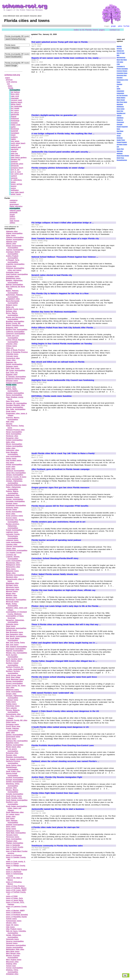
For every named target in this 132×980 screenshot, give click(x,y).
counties (13, 202)
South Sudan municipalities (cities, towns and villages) (17, 808)
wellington (15, 190)
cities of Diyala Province (15, 350)
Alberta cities (11, 244)
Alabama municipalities (15, 237)
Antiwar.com (120, 51)
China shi (10, 348)
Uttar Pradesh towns (14, 929)
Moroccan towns (12, 602)
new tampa (15, 141)
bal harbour (15, 92)
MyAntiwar (120, 104)
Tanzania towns (12, 835)
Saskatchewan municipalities (12, 768)
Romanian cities (12, 753)
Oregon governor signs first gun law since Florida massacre (60, 488)
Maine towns (11, 569)
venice (13, 188)
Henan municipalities (14, 432)
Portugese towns (12, 724)
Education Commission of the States (122, 80)
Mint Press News (122, 102)
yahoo (120, 26)
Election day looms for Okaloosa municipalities (54, 312)
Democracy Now (122, 76)
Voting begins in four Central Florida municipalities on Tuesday (62, 344)
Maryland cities (12, 577)
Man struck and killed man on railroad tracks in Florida (58, 362)
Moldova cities (12, 595)
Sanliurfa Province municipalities (13, 762)
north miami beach (18, 143)
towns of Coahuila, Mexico (16, 888)
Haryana (9, 424)
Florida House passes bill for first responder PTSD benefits (60, 506)
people (12, 215)
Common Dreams (122, 71)
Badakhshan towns (13, 278)
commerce (14, 200)
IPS (118, 87)
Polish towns (11, 722)
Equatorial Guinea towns (15, 379)
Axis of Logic (121, 53)
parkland (14, 162)
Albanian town (12, 242)
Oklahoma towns (12, 690)
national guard (15, 211)
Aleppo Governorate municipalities (14, 247)
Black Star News (122, 60)
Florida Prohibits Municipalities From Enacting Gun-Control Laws (63, 745)
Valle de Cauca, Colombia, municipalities (16, 932)
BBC (118, 55)
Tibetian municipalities (15, 843)
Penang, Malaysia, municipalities (13, 711)
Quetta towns (11, 739)
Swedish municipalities (15, 825)
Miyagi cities (11, 594)
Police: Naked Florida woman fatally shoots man (55, 574)
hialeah (14, 117)
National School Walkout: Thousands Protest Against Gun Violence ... (65, 257)
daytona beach (17, 102)
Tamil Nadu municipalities (16, 833)
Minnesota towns (13, 587)
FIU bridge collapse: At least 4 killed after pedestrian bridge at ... (63, 223)
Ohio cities (10, 688)
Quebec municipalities (14, 735)
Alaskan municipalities (15, 240)
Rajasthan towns (12, 743)
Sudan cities (11, 817)
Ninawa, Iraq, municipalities (17, 653)
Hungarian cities (12, 438)
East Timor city (12, 373)
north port (15, 145)
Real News (120, 131)
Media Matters (121, 98)
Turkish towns (11, 919)
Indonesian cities (13, 450)
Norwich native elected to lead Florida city (52, 275)
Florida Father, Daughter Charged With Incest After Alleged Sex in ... (64, 661)
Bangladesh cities (13, 299)
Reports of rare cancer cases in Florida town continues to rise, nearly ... (66, 58)
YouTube (126, 26)
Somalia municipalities (15, 794)
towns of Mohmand (13, 913)
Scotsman (120, 138)
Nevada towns (11, 630)
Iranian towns (11, 459)
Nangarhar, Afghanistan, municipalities (15, 621)
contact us (115, 30)
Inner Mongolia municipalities (12, 453)
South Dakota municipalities (17, 800)
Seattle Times (121, 140)
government (14, 204)
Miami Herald (121, 100)
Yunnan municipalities (14, 968)
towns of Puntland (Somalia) (17, 915)
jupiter (13, 127)
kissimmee (15, 129)
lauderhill (14, 131)
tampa (13, 182)
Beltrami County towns (15, 309)
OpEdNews (120, 118)
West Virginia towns (14, 960)
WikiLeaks (120, 151)
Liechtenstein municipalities (17, 550)
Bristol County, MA (13, 323)
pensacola (15, 166)
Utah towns (10, 927)
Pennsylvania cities (13, 714)
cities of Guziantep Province (17, 352)
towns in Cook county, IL (16, 862)
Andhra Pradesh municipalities (12, 257)
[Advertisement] (53, 92)
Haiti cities (10, 422)
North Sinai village (13, 677)
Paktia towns (11, 702)
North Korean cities (14, 675)
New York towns (12, 645)
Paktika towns (11, 704)
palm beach (15, 155)
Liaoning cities (12, 544)
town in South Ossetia (15, 847)
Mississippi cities (13, 589)
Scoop (118, 136)
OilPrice (119, 116)
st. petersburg (16, 180)
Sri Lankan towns (13, 814)
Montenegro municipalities (16, 600)
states (10, 86)
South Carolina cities (14, 798)
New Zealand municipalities (17, 647)
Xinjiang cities (11, 964)
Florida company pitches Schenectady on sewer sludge (58, 168)
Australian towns (12, 272)
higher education (16, 206)
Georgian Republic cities (15, 405)
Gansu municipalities (14, 395)
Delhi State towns (13, 368)
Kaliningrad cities (13, 495)
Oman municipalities (14, 692)
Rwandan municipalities (15, 757)
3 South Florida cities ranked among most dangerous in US (60, 727)
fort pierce (15, 113)
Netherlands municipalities (16, 628)
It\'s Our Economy (122, 96)
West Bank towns (13, 952)
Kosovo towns (12, 518)
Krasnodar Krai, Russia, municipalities (15, 521)
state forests (14, 221)
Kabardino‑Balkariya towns (16, 485)
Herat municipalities (14, 434)
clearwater (15, 98)
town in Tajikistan (13, 849)
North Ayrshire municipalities (12, 656)
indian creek (16, 125)
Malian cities (11, 573)
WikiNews (120, 154)
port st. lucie (16, 172)
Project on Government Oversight (120, 122)
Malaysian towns (12, 571)
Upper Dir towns (12, 925)
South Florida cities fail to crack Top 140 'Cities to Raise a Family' (63, 453)
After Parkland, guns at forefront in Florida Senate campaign (60, 469)
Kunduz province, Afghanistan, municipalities (13, 526)
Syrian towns (11, 829)
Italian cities (11, 469)
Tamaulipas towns (13, 831)
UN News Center (122, 145)
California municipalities (15, 332)
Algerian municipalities (15, 250)
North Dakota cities (13, 661)
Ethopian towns (12, 381)
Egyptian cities (12, 375)
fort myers (15, 110)
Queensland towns (13, 737)
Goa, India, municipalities (16, 409)
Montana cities (12, 598)
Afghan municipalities (14, 233)
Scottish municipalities (15, 778)
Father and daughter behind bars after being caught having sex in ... (64, 643)
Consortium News (122, 73)
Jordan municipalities (14, 479)
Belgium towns (12, 305)
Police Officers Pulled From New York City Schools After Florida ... (63, 328)
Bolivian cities (11, 311)
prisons (12, 219)
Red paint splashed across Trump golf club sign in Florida (60, 42)
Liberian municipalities (15, 546)
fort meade (15, 108)
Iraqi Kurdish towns (14, 460)
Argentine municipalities (15, 264)
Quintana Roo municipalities (17, 741)
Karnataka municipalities (15, 501)
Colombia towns (12, 354)
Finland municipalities (14, 383)
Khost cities (11, 514)
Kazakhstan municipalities (16, 505)
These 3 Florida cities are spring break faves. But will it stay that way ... (66, 624)
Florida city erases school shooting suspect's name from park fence (64, 677)
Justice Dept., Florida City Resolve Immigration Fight (57, 777)
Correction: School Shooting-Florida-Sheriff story (55, 558)
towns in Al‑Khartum (14, 855)
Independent (120, 91)
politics (12, 217)
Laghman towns (12, 532)
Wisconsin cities (12, 962)
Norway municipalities (14, 681)
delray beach (16, 104)
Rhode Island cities (13, 747)
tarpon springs (17, 184)
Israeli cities (11, 467)
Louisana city (11, 555)
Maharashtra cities (13, 567)
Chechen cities (12, 344)
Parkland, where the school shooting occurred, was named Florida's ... (65, 761)
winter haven (16, 194)
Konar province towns (14, 516)
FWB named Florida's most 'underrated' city (52, 693)
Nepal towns (11, 626)
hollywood (15, 119)
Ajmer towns (11, 235)
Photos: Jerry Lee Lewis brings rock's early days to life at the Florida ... (66, 606)
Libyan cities (11, 549)
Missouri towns (12, 591)
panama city (16, 160)
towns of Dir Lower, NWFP (16, 890)
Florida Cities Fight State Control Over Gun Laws (55, 793)
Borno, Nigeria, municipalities (12, 314)
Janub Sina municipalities (16, 473)
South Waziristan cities (15, 812)
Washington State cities (15, 949)
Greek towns (11, 411)
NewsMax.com (121, 113)
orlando (14, 151)
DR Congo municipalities (16, 370)
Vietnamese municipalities (16, 945)
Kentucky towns (12, 508)
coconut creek (16, 100)
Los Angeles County (14, 553)
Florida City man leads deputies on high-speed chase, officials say (63, 590)
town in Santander (13, 845)
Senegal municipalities (15, 780)
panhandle (14, 213)
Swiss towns (11, 827)
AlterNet (119, 47)
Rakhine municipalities (15, 745)
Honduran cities (12, 436)
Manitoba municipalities (15, 575)
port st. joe (15, 170)
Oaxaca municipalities (14, 684)
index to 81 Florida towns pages (89, 30)
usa (8, 84)
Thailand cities (12, 841)
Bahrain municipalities (15, 285)
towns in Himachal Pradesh (17, 870)
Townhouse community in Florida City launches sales (57, 846)
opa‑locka (15, 149)
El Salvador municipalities (16, 377)
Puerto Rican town (13, 726)
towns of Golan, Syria (14, 898)
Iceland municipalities (14, 440)
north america (12, 82)
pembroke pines (17, 164)
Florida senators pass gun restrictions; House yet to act (58, 522)
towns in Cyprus (12, 864)
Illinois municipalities (14, 444)
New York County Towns (15, 643)
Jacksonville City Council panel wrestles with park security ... (61, 152)
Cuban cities (11, 360)
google (113, 26)
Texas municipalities (14, 839)
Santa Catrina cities (14, 765)
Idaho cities (10, 442)
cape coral (15, 96)
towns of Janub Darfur (15, 900)
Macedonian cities (13, 563)
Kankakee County (13, 497)
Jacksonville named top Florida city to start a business (58, 809)
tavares (14, 186)
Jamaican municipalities (15, 471)
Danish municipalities (14, 364)
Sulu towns (10, 819)
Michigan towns (12, 585)
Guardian (119, 84)
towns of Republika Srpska (16, 917)
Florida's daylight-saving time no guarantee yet (54, 115)
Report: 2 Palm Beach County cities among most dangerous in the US (65, 711)
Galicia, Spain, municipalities (12, 390)
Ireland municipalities (14, 465)
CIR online (120, 62)
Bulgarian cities (12, 328)
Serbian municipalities (14, 782)
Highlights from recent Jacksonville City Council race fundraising (63, 380)
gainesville (15, 115)
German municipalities (15, 407)
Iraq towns (10, 463)
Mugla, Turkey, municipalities (12, 605)
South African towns (14, 796)
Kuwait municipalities (14, 530)
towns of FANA (12, 896)
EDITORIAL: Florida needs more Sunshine (52, 396)
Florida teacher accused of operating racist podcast (56, 540)
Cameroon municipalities (15, 334)
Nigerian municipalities (15, 651)
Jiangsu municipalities (15, 475)
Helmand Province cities (15, 430)
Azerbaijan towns (13, 276)
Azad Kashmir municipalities (17, 274)
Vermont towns (12, 943)
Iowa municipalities (13, 456)
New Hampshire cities (14, 634)
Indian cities (11, 448)
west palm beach (17, 192)
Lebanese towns (12, 540)
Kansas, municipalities (15, 499)
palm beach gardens (19, 158)
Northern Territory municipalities (13, 672)
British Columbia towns (15, 325)
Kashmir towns (12, 504)
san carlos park (17, 174)
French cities (11, 387)
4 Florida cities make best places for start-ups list (55, 827)
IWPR (118, 89)
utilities (12, 223)
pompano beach (17, 168)
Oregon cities (11, 694)
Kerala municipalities (14, 512)
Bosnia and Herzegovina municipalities (15, 318)
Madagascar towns (13, 565)
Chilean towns (11, 346)
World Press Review (123, 156)
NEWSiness (120, 107)
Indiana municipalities (14, 446)
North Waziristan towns (15, 679)
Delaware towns (12, 366)
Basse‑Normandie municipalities (13, 302)
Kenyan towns (11, 510)
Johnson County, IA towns (16, 477)
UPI (118, 147)
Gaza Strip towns (13, 401)
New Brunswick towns (15, 632)
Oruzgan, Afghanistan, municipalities (14, 697)
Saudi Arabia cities (13, 771)
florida (11, 88)
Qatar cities (10, 733)
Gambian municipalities (15, 393)
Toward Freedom (122, 142)
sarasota (14, 178)
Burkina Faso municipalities (17, 330)
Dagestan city (11, 362)
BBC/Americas (121, 58)
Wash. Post (120, 149)
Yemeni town (11, 966)
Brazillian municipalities (15, 321)
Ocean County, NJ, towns (16, 686)
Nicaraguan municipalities (16, 649)
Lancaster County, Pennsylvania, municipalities (13, 536)
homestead (15, 121)
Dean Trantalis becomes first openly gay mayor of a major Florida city (65, 239)
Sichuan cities (11, 788)
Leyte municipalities (14, 542)
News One (120, 111)
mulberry (14, 137)
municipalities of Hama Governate (15, 617)
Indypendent (120, 93)
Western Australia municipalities (13, 957)
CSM (118, 64)
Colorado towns (12, 356)
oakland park (16, 147)
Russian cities (11, 755)
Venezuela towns (12, 939)
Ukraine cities (11, 923)
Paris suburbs (11, 708)
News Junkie (120, 109)
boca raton (15, 94)
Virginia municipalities (14, 947)
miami (13, 135)
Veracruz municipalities (15, 941)
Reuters (119, 133)
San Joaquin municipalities (16, 759)
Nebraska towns (12, 624)
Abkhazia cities (12, 231)
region (8, 78)
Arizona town (11, 266)
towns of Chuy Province (15, 886)
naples (13, 139)
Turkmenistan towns (14, 921)
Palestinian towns (13, 706)
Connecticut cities (13, 358)
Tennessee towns (13, 837)
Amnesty (119, 49)
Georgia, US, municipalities (16, 403)
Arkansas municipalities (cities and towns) (15, 269)
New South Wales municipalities (13, 640)
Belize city (10, 307)
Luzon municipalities (14, 561)
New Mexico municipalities (16, 636)
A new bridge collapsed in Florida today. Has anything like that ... (63, 134)
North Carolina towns (14, 659)
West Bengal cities (13, 953)
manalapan (15, 133)
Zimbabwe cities (12, 974)
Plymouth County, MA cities (17, 720)
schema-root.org (12, 75)
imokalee (14, 123)
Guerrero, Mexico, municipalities (13, 419)
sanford (14, 176)
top (125, 975)
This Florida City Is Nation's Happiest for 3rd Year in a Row (60, 293)
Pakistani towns (12, 700)
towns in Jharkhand (14, 872)
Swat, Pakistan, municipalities (12, 822)
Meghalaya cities (12, 583)
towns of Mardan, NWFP (15, 911)
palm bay (14, 153)
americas (9, 80)
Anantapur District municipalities (13, 253)
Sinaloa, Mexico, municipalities (12, 791)
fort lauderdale (16, 106)
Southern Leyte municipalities (12, 803)
